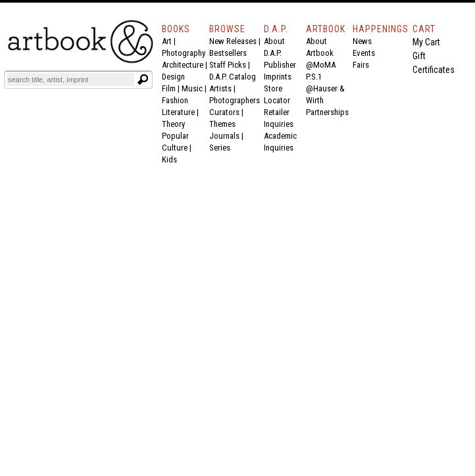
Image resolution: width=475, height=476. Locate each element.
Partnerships (327, 112)
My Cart (426, 42)
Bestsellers (228, 53)
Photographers (235, 100)
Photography (184, 53)
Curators (224, 112)
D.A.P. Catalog (233, 77)
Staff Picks (228, 65)
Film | (172, 88)
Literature (178, 112)
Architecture (183, 65)
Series (220, 148)
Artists (220, 88)
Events (364, 53)
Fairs (361, 65)
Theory (173, 124)
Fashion (175, 100)
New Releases (233, 41)
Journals (224, 136)
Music (192, 88)
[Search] (70, 80)
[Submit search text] (143, 80)
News (362, 41)
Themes (222, 124)
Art (167, 41)
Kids (169, 159)
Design (173, 77)
